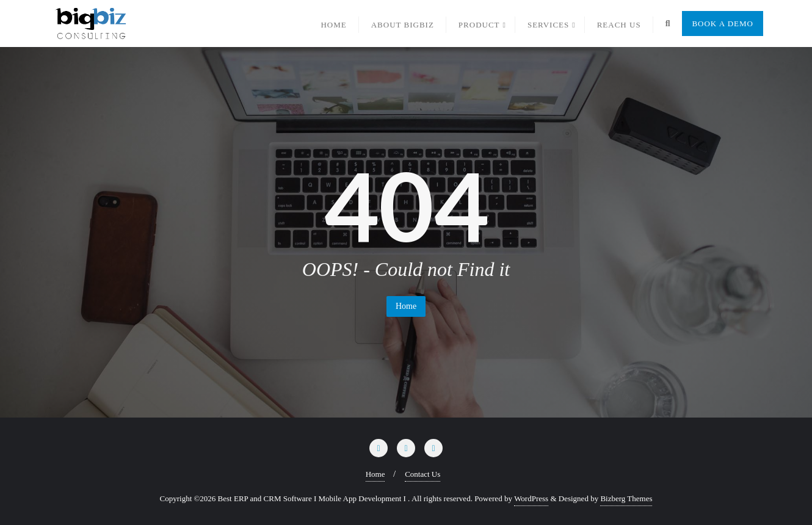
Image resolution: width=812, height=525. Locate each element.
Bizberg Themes (626, 498)
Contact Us (422, 474)
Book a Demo (723, 24)
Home (406, 306)
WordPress (531, 498)
